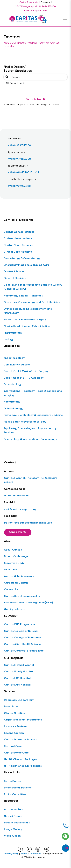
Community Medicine (17, 365)
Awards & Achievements (19, 576)
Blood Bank (11, 707)
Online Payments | (30, 2)
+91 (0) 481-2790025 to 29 (23, 173)
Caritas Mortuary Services (20, 740)
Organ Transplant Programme (23, 720)
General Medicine (15, 278)
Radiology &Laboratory (19, 700)
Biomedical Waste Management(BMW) (28, 603)
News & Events (13, 816)
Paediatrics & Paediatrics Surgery (25, 320)
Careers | (46, 2)
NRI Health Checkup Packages (23, 766)
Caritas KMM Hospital (18, 685)
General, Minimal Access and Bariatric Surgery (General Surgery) (33, 287)
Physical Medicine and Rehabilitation (27, 326)
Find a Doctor (13, 781)
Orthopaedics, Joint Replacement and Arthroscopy (28, 311)
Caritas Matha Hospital (19, 665)
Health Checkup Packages (21, 760)
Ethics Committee (15, 794)
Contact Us (11, 590)
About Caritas (13, 550)
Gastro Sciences (14, 272)
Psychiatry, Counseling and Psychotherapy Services (30, 431)
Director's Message (16, 557)
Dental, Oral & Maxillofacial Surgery (26, 371)
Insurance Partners (16, 727)
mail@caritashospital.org (20, 509)
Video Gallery (13, 836)
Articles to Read (14, 810)
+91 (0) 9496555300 (19, 159)
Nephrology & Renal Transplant (23, 296)
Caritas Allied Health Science (22, 644)
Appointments (18, 532)
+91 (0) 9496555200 (19, 146)
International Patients (18, 788)
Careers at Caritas (16, 583)
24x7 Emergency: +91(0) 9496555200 (35, 7)
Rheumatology (13, 333)
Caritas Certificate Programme (24, 651)
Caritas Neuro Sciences (18, 245)
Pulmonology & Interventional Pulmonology (30, 439)
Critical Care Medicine (18, 252)
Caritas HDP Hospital (17, 678)
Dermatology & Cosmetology (22, 258)
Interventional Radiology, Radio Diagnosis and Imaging (33, 393)
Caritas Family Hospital (19, 672)
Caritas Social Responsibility (22, 596)
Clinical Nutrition (14, 713)
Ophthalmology (13, 409)
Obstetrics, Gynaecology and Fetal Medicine (32, 302)
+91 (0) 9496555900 (19, 186)
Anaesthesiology (14, 358)
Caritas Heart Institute (18, 239)
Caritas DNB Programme (20, 625)
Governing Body (14, 563)
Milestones (11, 570)
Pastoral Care (13, 746)
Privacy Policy (11, 854)
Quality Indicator (15, 609)
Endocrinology (13, 384)
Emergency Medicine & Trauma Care (27, 265)
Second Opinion (14, 733)
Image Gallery (13, 829)
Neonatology (12, 402)
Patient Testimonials (17, 823)
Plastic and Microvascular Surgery (25, 422)
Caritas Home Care (16, 753)
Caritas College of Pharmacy (22, 638)
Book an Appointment (36, 11)
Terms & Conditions (31, 854)
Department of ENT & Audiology (24, 378)
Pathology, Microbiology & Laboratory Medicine (33, 415)
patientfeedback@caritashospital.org (28, 523)
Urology (8, 340)
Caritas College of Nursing (21, 631)
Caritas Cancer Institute (19, 232)
